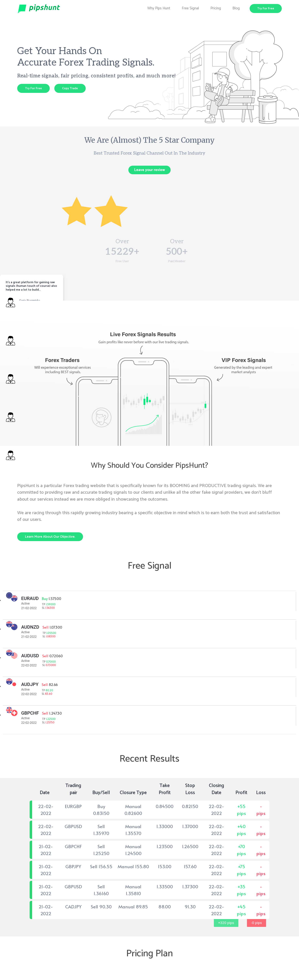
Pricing (216, 8)
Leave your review (149, 170)
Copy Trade (70, 88)
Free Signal (190, 8)
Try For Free (266, 9)
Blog (236, 8)
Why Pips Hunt (159, 8)
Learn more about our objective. (50, 537)
